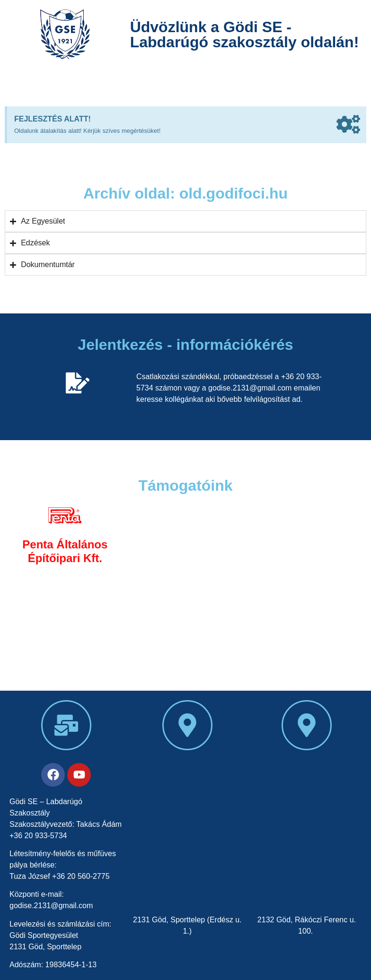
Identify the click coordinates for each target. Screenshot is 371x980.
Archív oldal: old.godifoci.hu (185, 193)
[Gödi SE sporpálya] (187, 834)
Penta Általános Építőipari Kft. (65, 551)
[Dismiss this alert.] (348, 126)
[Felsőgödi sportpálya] (307, 834)
